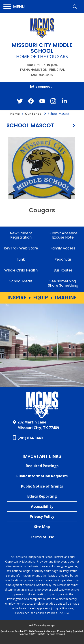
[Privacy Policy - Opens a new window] (42, 517)
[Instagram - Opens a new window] (53, 102)
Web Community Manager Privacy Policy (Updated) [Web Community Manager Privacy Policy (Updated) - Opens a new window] (56, 631)
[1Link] (21, 259)
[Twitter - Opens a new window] (20, 102)
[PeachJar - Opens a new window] (63, 259)
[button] (14, 7)
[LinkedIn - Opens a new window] (65, 102)
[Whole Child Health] (21, 270)
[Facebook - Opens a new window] (31, 102)
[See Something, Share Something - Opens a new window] (63, 283)
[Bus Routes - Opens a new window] (63, 270)
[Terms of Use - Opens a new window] (42, 537)
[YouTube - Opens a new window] (42, 102)
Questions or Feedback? (14, 631)
